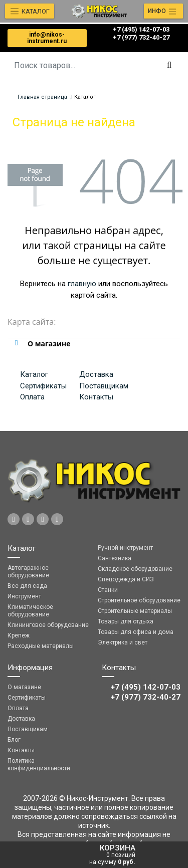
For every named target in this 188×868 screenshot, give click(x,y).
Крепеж (19, 635)
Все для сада (27, 586)
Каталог (34, 374)
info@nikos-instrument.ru (47, 38)
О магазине (24, 687)
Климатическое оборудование (30, 611)
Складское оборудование (135, 569)
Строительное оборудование (139, 600)
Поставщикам (104, 386)
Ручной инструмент (125, 548)
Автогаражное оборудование (28, 572)
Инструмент (24, 596)
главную (82, 284)
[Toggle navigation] (163, 11)
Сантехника (115, 558)
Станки (108, 590)
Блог (14, 740)
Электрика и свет (123, 642)
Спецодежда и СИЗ (126, 579)
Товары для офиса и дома (136, 632)
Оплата (32, 397)
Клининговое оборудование (48, 625)
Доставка (96, 374)
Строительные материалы (135, 611)
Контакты (96, 397)
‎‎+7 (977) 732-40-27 (141, 37)
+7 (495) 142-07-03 (141, 29)
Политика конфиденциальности (39, 765)
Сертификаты (43, 386)
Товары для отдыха (126, 621)
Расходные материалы (41, 646)
